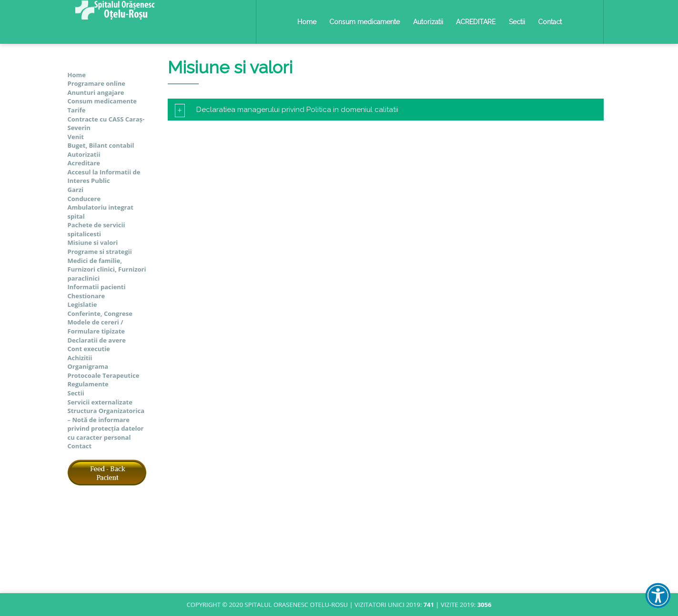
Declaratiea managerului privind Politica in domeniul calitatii (287, 110)
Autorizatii (428, 22)
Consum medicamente (364, 22)
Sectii (517, 22)
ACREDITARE (476, 22)
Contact (550, 22)
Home (307, 22)
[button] (658, 596)
